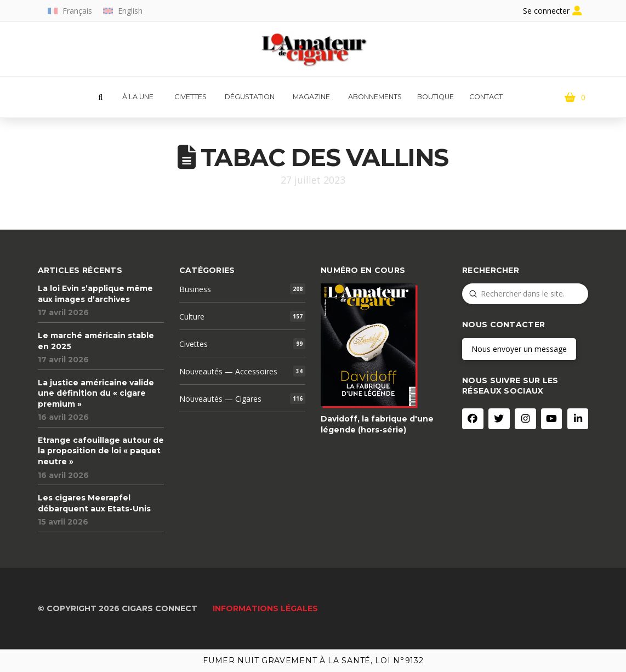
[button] (100, 98)
